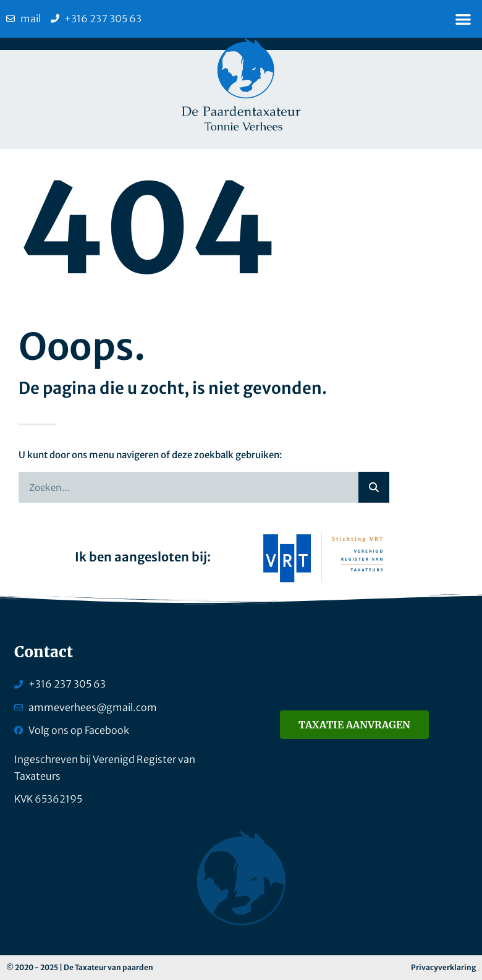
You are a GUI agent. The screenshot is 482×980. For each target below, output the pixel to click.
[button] (464, 19)
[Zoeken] (374, 487)
